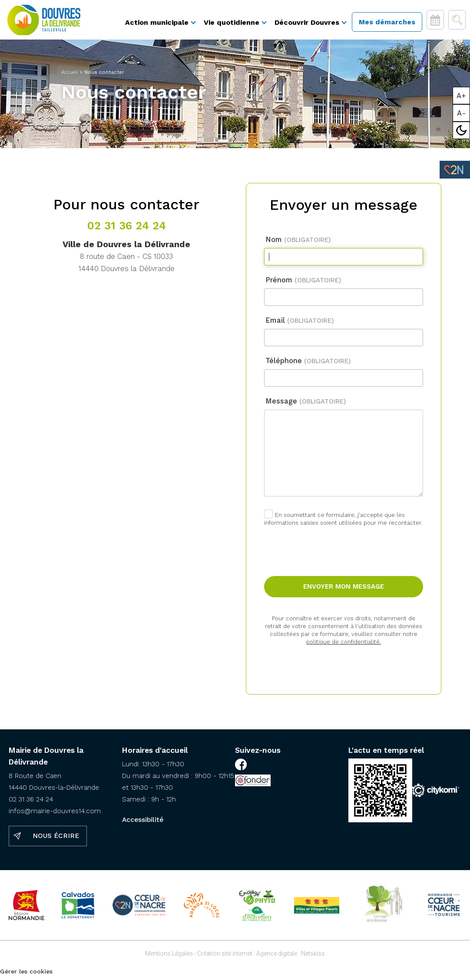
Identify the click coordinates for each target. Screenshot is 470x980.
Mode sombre (462, 130)
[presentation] (344, 548)
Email (300, 324)
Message (306, 405)
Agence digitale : (279, 957)
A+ (461, 96)
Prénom (303, 284)
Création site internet (225, 957)
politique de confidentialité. (344, 646)
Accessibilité (143, 824)
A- (462, 113)
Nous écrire (56, 840)
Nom (298, 243)
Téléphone (308, 365)
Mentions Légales (169, 957)
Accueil (70, 76)
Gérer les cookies (26, 975)
